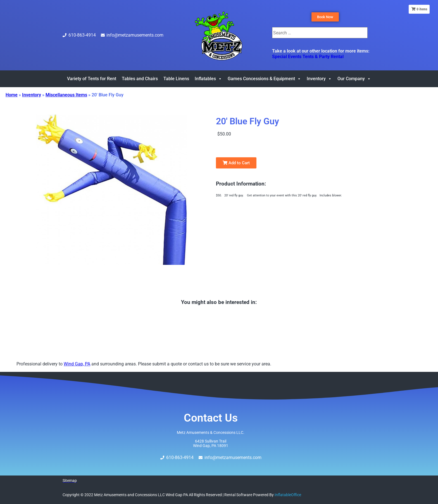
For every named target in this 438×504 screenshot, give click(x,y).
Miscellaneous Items (66, 95)
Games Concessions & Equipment (264, 79)
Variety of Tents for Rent (92, 79)
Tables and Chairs (140, 79)
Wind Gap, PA (77, 364)
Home (12, 95)
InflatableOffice (288, 495)
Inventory (319, 79)
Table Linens (176, 79)
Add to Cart (236, 163)
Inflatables (208, 79)
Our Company (354, 79)
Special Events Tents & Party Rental (308, 57)
